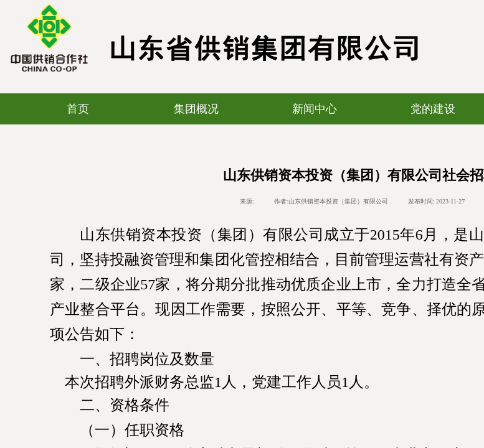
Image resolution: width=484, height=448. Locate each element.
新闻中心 (315, 109)
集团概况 (196, 109)
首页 (78, 109)
